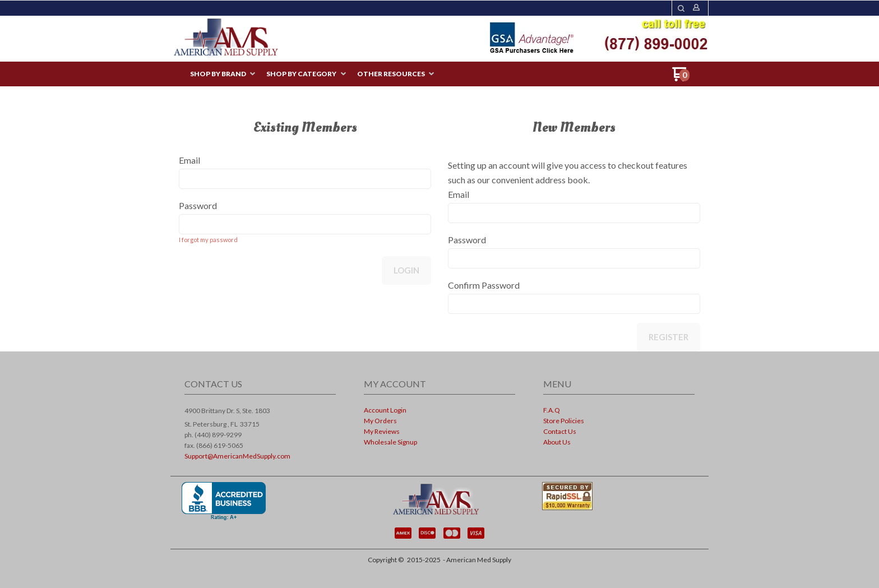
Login (406, 270)
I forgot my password (208, 240)
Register (668, 337)
